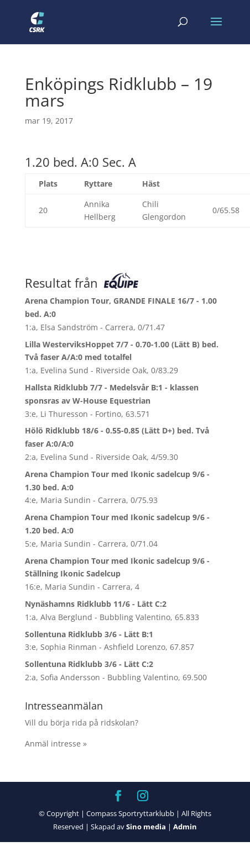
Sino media (146, 827)
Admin (185, 827)
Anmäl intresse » (56, 743)
